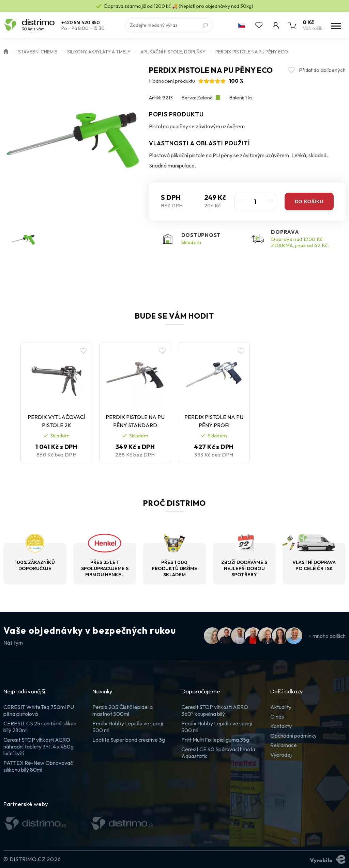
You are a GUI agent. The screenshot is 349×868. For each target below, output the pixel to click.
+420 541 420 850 (81, 23)
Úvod (6, 51)
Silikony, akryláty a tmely (99, 52)
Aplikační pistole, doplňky (173, 52)
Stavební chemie (38, 52)
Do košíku (309, 202)
